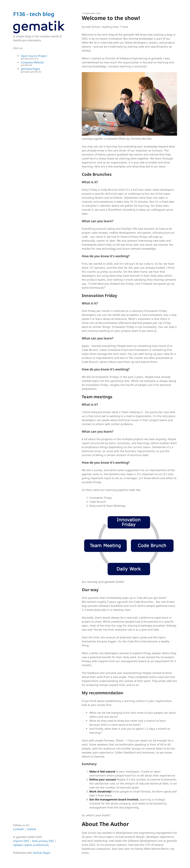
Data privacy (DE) (43, 841)
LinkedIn (19, 829)
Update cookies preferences (31, 845)
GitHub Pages (42, 853)
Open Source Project (43, 57)
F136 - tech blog (34, 14)
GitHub (32, 829)
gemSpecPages (43, 70)
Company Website (43, 64)
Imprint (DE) (21, 841)
